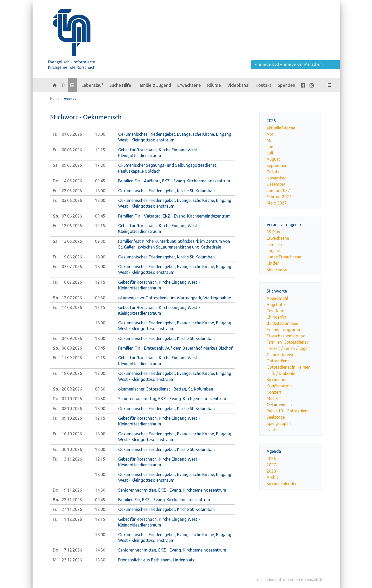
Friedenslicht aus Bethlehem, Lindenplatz (156, 560)
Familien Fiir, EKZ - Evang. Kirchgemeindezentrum (164, 500)
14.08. (72, 307)
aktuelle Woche (281, 128)
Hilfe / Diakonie (281, 373)
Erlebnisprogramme (285, 330)
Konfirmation (279, 386)
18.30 (100, 560)
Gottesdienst (279, 361)
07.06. (72, 216)
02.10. (72, 408)
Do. (56, 181)
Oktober (274, 172)
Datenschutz (267, 580)
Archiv (273, 477)
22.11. (72, 500)
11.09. (72, 358)
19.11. (72, 490)
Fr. (55, 134)
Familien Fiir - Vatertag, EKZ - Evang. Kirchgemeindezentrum (174, 216)
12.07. (72, 298)
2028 (271, 471)
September (277, 165)
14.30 (100, 399)
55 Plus (273, 232)
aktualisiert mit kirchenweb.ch (300, 580)
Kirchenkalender (282, 484)
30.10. (72, 449)
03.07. (72, 267)
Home (55, 98)
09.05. (72, 165)
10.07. (72, 282)
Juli (270, 153)
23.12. (72, 560)
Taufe (272, 430)
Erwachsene (278, 238)
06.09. (72, 348)
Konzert (274, 392)
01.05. (72, 134)
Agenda (70, 98)
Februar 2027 (279, 197)
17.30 (100, 165)
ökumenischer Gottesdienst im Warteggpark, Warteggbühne (175, 298)
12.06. (72, 226)
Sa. (56, 165)
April (271, 134)
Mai (270, 140)
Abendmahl (277, 298)
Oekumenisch (279, 405)
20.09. (72, 389)
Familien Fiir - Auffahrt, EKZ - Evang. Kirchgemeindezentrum (174, 181)
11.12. (72, 519)
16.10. (72, 434)
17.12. (72, 550)
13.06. (72, 241)
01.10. (72, 399)
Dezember (276, 184)
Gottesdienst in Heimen (289, 367)
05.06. (72, 200)
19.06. (72, 257)
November (276, 178)
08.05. (72, 150)
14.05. (72, 181)
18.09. (72, 373)
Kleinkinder (277, 269)
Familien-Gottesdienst (287, 342)
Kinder (273, 263)
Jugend (273, 251)
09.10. (72, 418)
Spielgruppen (279, 423)
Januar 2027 (278, 190)
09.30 (100, 241)
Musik (272, 398)
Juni (270, 147)
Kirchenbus (277, 380)
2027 (271, 465)
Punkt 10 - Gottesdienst (289, 411)
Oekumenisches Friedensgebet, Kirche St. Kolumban (166, 191)
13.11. (72, 459)
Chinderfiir (276, 317)
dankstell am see (282, 323)
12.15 (100, 150)
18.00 (100, 134)
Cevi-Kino (276, 311)
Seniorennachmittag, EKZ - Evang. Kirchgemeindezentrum (172, 399)
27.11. (72, 509)
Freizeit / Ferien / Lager (288, 348)
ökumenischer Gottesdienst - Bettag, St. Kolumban (166, 389)
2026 (271, 459)
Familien (274, 244)
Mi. (56, 560)
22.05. (72, 191)
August (273, 159)
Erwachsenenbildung (286, 336)
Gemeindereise (280, 355)
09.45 (100, 181)
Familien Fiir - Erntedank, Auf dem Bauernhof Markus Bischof (175, 348)
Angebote (276, 305)
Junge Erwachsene (284, 257)
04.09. (72, 338)
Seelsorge (276, 417)
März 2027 (277, 203)
